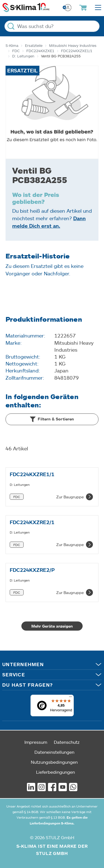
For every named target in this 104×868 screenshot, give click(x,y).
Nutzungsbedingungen (54, 762)
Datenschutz (67, 742)
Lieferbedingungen (55, 772)
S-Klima (12, 45)
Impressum (36, 742)
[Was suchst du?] (52, 26)
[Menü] (70, 698)
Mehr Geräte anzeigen (52, 626)
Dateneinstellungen (54, 752)
